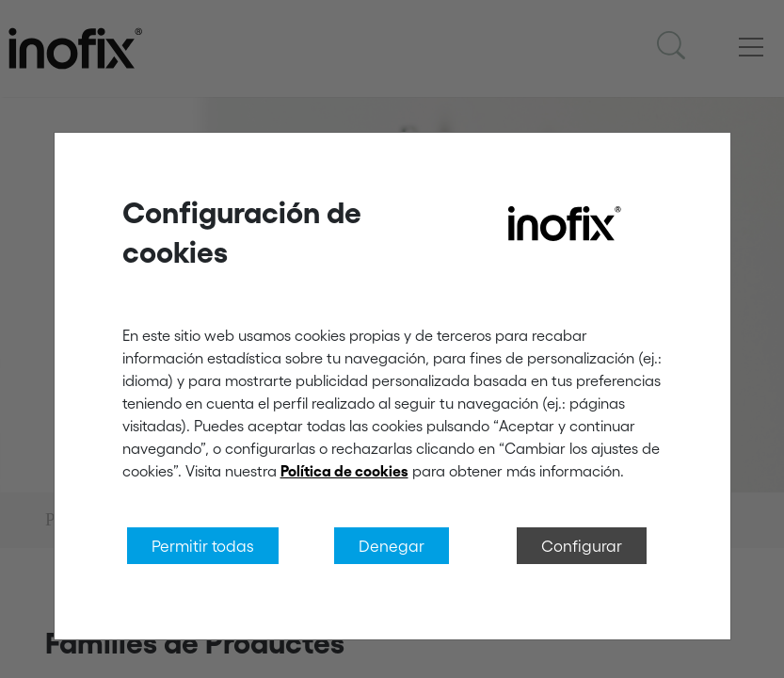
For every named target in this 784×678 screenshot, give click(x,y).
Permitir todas (203, 545)
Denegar (392, 545)
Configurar (582, 545)
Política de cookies (344, 471)
